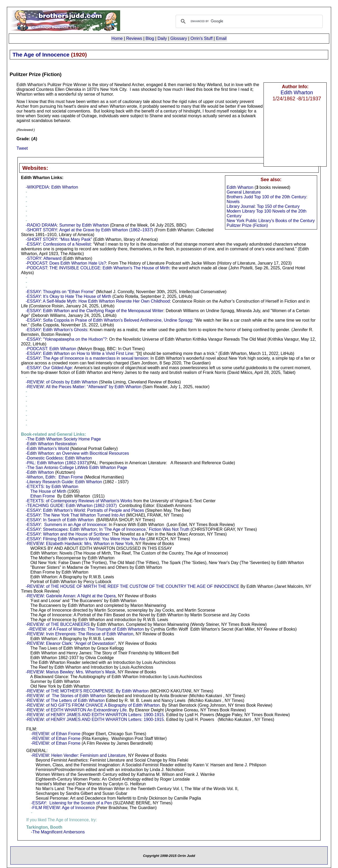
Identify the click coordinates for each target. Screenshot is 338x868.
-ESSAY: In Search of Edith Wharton (60, 520)
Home (117, 38)
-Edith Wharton (40, 472)
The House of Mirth (48, 491)
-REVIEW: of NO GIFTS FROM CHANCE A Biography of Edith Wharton (93, 705)
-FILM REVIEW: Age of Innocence (63, 808)
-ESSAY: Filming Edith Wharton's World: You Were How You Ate (85, 539)
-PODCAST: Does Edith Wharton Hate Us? (66, 263)
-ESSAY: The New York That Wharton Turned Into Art (75, 515)
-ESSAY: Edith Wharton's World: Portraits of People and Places (85, 510)
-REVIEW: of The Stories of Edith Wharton (66, 696)
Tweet (22, 148)
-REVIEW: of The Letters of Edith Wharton (65, 700)
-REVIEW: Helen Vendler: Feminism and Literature (78, 755)
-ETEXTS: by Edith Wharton (52, 487)
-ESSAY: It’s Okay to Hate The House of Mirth (68, 296)
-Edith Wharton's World (47, 449)
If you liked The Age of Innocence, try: (61, 820)
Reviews (134, 38)
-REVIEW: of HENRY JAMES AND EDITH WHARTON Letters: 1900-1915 (95, 715)
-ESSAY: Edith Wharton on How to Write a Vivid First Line (79, 353)
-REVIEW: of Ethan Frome (56, 734)
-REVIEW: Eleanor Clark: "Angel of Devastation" (71, 643)
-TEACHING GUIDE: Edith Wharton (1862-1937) (71, 506)
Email (221, 38)
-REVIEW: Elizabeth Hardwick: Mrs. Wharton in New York (79, 544)
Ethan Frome (43, 496)
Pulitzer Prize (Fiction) (247, 225)
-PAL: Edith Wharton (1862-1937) (57, 463)
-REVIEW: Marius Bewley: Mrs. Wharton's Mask (71, 672)
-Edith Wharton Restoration (51, 444)
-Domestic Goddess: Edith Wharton (59, 458)
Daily (162, 38)
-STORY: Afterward (43, 258)
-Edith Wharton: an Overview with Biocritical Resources (77, 453)
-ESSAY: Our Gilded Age (49, 368)
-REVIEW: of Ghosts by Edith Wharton (62, 382)
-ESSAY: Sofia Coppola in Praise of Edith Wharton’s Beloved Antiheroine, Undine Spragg (109, 320)
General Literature (244, 192)
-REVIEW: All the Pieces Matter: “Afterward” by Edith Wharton (83, 387)
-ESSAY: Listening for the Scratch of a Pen (71, 803)
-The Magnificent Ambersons (58, 832)
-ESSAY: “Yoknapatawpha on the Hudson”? (66, 339)
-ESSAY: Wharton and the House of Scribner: (68, 534)
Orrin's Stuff (201, 38)
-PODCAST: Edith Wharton (51, 349)
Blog (150, 38)
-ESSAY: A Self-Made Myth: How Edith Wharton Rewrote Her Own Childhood (98, 301)
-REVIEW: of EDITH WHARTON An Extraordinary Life (76, 710)
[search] (248, 21)
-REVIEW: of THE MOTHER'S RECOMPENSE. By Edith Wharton (87, 691)
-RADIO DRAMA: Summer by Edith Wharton (67, 225)
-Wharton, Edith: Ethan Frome (54, 477)
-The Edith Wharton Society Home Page (63, 439)
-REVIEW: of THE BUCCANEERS (58, 624)
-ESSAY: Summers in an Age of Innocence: (67, 525)
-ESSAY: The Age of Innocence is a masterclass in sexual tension (87, 358)
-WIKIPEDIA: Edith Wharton (52, 187)
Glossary (179, 38)
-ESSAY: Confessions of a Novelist (58, 244)
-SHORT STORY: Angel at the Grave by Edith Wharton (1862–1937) (89, 230)
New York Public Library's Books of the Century (271, 221)
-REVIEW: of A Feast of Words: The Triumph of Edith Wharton (86, 629)
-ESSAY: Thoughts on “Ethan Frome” (60, 292)
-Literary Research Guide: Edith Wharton (64, 482)
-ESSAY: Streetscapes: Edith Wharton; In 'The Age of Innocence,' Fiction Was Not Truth (107, 529)
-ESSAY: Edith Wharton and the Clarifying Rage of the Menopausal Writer (94, 311)
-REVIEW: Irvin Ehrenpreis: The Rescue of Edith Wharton (79, 634)
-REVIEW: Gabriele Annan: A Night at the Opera (71, 596)
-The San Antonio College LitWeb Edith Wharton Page (76, 468)
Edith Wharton (297, 92)
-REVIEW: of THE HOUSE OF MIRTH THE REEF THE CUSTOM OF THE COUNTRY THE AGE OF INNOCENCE (132, 586)
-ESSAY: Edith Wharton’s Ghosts (56, 330)
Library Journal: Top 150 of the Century (263, 206)
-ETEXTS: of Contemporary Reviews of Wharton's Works (79, 501)
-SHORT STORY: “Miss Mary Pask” (59, 239)
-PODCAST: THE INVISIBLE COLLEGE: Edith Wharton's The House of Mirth (97, 268)
